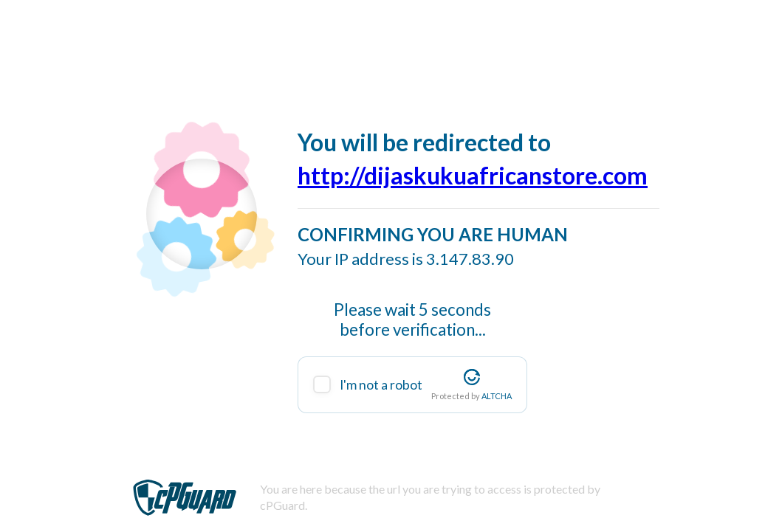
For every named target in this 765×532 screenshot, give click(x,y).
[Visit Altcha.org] (472, 377)
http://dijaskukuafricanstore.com (473, 175)
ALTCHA (497, 396)
